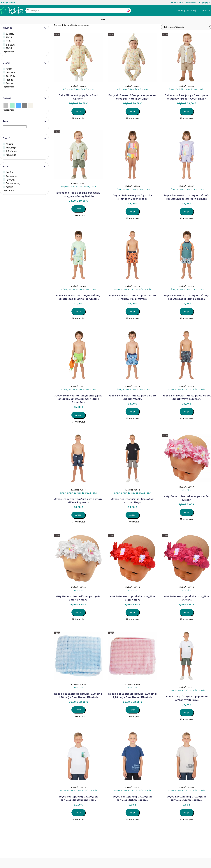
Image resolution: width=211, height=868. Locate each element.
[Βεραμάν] (12, 105)
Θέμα (24, 167)
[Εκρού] (31, 105)
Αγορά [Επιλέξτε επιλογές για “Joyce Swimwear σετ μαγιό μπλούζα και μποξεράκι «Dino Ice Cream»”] (78, 311)
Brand (24, 63)
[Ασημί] (6, 105)
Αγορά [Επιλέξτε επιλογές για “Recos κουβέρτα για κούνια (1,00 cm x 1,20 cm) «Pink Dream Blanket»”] (132, 710)
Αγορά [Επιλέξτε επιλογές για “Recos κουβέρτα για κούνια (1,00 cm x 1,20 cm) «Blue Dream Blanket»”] (78, 710)
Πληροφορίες (205, 3)
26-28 (9, 37)
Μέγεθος (24, 28)
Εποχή (24, 138)
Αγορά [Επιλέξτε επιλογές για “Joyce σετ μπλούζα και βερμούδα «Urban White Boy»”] (187, 712)
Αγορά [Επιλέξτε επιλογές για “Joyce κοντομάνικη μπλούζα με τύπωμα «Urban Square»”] (132, 813)
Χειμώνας (11, 155)
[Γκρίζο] (24, 105)
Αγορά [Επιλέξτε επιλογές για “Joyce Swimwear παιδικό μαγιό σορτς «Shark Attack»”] (132, 411)
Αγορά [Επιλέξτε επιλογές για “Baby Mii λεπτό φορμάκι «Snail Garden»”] (78, 111)
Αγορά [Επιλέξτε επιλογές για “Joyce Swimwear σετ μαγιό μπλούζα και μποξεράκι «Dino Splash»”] (187, 311)
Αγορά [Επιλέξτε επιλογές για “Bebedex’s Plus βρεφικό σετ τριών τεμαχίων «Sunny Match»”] (78, 209)
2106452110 (191, 3)
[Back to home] (12, 10)
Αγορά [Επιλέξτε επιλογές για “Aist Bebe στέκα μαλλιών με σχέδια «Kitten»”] (187, 612)
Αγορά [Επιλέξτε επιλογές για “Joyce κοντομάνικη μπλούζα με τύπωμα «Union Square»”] (187, 813)
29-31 (9, 41)
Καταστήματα (177, 3)
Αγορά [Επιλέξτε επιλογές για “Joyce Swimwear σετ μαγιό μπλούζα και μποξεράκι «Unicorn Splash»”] (187, 211)
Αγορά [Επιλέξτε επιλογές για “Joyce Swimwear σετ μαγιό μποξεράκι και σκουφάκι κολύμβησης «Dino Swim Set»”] (78, 415)
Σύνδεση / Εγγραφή (186, 10)
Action (9, 69)
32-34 (9, 48)
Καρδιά (9, 187)
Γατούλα (10, 180)
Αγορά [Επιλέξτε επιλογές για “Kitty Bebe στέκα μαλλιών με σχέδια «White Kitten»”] (78, 612)
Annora (10, 83)
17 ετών (10, 34)
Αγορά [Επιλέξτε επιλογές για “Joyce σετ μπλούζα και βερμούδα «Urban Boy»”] (132, 515)
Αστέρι (9, 172)
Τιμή (24, 121)
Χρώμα (24, 98)
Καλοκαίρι (11, 148)
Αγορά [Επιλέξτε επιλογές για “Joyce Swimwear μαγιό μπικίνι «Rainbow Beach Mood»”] (132, 211)
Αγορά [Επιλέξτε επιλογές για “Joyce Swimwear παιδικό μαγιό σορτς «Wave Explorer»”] (78, 515)
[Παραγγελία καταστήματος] (186, 27)
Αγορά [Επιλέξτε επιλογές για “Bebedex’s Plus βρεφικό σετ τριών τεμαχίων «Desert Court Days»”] (187, 111)
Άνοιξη (9, 144)
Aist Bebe (11, 76)
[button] (28, 10)
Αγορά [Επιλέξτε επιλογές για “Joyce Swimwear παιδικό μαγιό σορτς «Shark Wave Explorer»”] (187, 411)
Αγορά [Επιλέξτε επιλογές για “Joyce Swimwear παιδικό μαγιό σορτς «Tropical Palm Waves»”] (132, 311)
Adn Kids (10, 73)
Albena (9, 80)
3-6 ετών (10, 45)
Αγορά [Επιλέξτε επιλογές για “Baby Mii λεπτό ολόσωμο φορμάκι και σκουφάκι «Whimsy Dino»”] (132, 111)
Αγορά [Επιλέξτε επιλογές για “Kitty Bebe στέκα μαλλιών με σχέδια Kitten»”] (187, 512)
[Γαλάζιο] (18, 105)
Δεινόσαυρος (13, 183)
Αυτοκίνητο (12, 176)
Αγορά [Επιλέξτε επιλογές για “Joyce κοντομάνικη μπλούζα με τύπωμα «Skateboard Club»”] (78, 813)
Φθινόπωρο (12, 151)
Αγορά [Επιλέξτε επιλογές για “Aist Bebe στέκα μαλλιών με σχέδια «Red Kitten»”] (132, 612)
